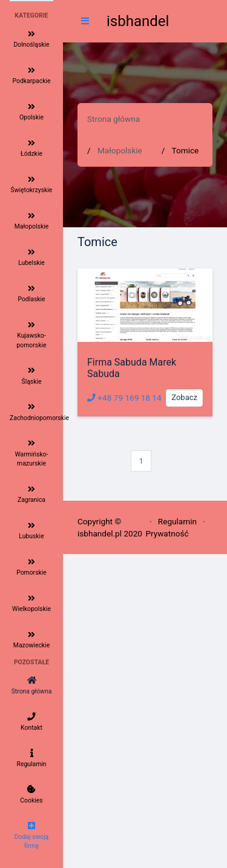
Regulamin (177, 521)
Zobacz (184, 397)
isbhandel (138, 21)
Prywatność (167, 533)
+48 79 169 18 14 (124, 398)
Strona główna (113, 119)
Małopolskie (120, 150)
